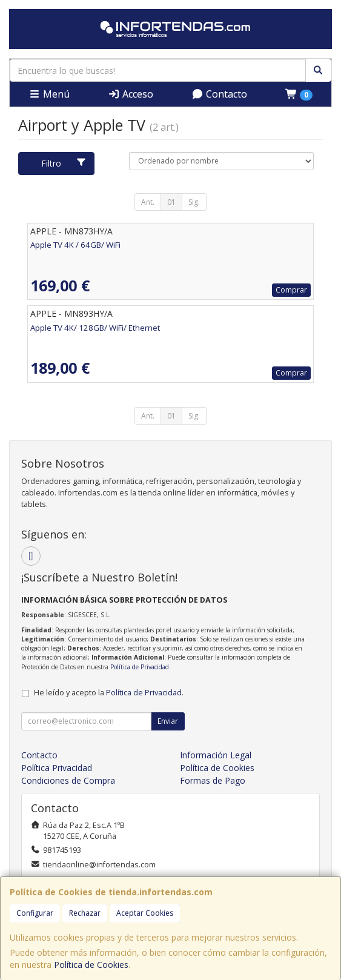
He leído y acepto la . (109, 693)
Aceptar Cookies (145, 913)
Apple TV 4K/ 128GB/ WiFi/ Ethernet (95, 328)
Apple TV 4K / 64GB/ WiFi (75, 245)
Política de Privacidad (140, 667)
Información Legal (216, 755)
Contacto (219, 94)
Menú (49, 94)
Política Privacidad (57, 768)
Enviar (168, 721)
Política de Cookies (91, 965)
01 (171, 202)
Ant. (148, 202)
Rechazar (85, 913)
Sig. (194, 202)
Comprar (291, 290)
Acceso (131, 94)
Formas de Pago (213, 780)
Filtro (64, 163)
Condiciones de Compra (68, 780)
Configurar (35, 913)
